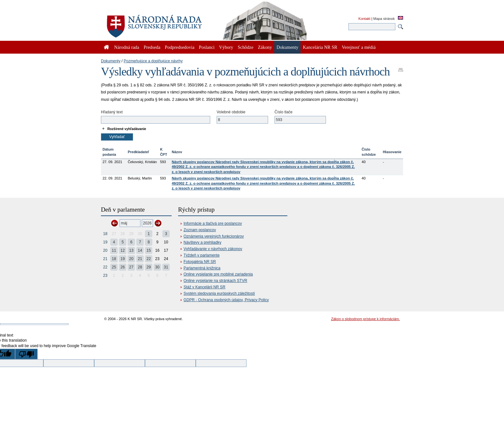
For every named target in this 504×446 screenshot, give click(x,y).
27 (131, 267)
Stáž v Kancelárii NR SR (204, 287)
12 (123, 250)
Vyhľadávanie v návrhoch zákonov (213, 249)
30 (157, 267)
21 (105, 259)
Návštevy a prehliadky (202, 242)
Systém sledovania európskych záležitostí (219, 293)
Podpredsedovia (180, 47)
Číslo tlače (283, 112)
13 (131, 250)
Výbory (226, 47)
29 (149, 267)
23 (105, 275)
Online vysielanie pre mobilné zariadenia (218, 274)
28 (140, 267)
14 (140, 250)
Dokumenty (111, 61)
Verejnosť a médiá (359, 47)
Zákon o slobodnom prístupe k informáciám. (365, 319)
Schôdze (246, 47)
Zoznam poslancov (200, 230)
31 (166, 267)
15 (149, 250)
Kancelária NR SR (320, 47)
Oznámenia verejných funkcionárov (214, 236)
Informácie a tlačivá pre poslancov (213, 223)
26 (123, 267)
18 (105, 234)
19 (105, 242)
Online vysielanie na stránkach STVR (215, 281)
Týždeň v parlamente (202, 255)
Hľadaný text (112, 112)
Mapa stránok (384, 19)
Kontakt (364, 19)
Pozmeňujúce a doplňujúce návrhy (153, 61)
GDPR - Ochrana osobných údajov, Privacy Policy (226, 300)
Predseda (152, 47)
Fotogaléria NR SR (200, 262)
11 (114, 250)
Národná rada (127, 47)
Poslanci (207, 47)
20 (105, 250)
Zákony (265, 47)
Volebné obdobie (231, 112)
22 (149, 259)
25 (114, 267)
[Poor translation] (26, 354)
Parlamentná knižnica (202, 268)
